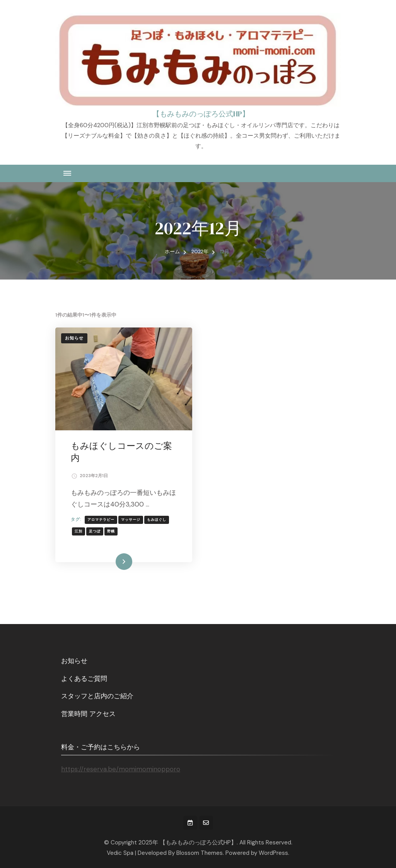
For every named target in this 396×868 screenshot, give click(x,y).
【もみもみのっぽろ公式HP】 (201, 114)
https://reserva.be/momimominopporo (121, 769)
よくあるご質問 (84, 679)
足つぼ (95, 531)
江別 (79, 531)
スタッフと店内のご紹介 (97, 696)
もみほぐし (157, 520)
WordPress (273, 853)
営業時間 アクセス (88, 714)
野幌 (111, 531)
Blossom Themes (200, 853)
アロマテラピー (101, 520)
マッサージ (131, 520)
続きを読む (113, 561)
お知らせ (74, 338)
